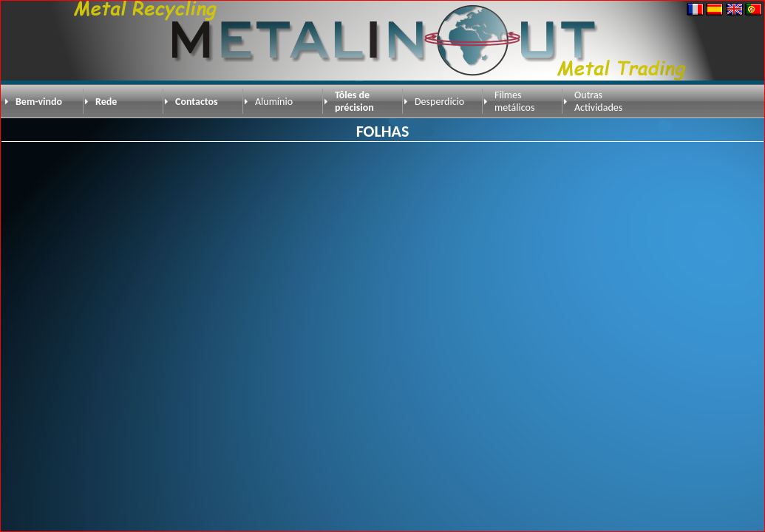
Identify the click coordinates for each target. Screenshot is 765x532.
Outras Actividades (598, 101)
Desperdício (439, 102)
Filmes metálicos (514, 101)
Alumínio (274, 102)
